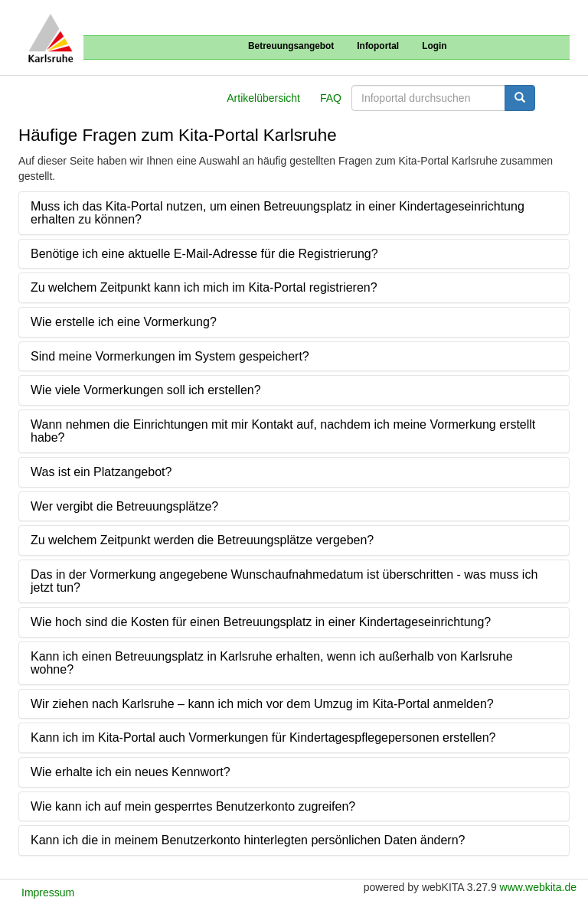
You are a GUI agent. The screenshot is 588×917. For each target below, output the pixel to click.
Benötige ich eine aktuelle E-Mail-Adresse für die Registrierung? (204, 254)
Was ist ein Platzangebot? (101, 472)
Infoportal (378, 46)
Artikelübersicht (263, 98)
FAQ (331, 98)
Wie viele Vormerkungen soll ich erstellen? (146, 390)
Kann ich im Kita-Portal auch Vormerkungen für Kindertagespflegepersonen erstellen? (263, 738)
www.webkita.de (538, 887)
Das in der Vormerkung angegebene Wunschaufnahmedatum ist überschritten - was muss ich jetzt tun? (284, 581)
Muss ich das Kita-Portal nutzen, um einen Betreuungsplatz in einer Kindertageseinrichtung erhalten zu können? (278, 213)
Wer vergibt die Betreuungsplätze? (124, 506)
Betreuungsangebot (291, 46)
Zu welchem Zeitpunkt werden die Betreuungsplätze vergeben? (202, 540)
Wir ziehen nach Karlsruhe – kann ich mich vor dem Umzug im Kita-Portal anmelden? (262, 704)
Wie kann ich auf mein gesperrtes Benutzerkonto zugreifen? (193, 806)
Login (434, 46)
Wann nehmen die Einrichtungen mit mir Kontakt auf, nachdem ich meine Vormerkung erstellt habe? (283, 431)
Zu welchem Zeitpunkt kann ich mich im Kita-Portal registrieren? (204, 287)
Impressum (48, 893)
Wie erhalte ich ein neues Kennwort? (131, 772)
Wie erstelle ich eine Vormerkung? (124, 322)
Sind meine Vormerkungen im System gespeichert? (170, 356)
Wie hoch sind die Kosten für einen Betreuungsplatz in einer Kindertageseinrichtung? (261, 622)
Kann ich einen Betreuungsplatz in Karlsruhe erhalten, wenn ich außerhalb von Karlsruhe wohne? (272, 663)
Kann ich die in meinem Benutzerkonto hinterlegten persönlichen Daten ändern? (248, 840)
